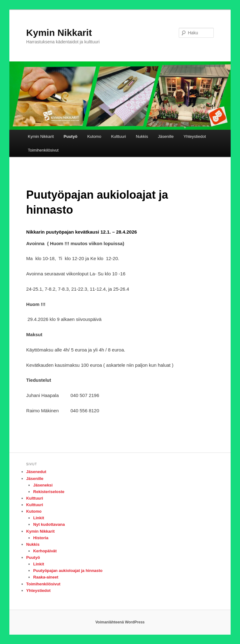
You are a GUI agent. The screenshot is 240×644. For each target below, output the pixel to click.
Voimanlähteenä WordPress (120, 622)
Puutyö (71, 136)
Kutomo (94, 136)
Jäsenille (166, 136)
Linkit (39, 518)
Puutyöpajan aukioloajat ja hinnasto (68, 571)
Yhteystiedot (195, 136)
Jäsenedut (36, 472)
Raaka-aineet (46, 577)
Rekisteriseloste (49, 492)
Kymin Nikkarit (59, 33)
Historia (41, 538)
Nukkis (142, 136)
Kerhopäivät (45, 551)
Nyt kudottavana (49, 524)
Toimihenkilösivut (43, 150)
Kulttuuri (118, 136)
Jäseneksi (43, 485)
